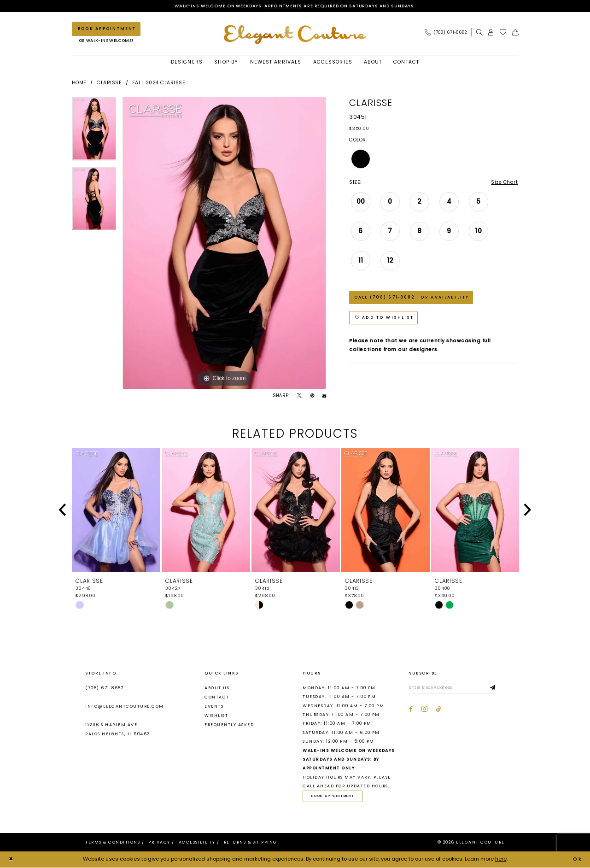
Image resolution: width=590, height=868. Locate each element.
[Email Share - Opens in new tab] (324, 396)
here (501, 860)
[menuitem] (448, 32)
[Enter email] (454, 688)
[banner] (295, 35)
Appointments (281, 6)
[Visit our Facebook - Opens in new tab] (411, 710)
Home (79, 83)
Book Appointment (334, 797)
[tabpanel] (94, 132)
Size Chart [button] (504, 183)
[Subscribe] (497, 688)
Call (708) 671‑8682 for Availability (412, 298)
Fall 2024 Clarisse (159, 83)
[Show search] (479, 32)
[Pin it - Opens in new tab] (312, 396)
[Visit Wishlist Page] (503, 32)
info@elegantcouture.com (124, 707)
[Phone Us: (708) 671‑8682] (446, 32)
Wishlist (216, 716)
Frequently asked (229, 725)
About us (217, 688)
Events (214, 707)
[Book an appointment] (106, 29)
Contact (217, 697)
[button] (491, 32)
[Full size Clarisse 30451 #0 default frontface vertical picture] (224, 243)
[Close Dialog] (11, 860)
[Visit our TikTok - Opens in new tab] (439, 710)
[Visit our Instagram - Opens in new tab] (424, 710)
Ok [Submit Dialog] (578, 860)
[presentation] (116, 510)
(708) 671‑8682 (104, 688)
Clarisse (109, 83)
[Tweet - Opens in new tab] (299, 396)
